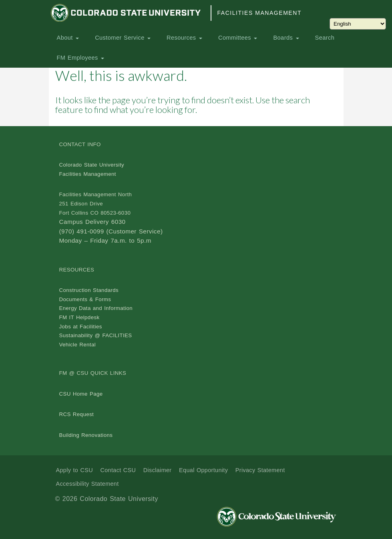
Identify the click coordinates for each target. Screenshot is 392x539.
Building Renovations (86, 435)
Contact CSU (118, 470)
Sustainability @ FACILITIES (96, 335)
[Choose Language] (358, 24)
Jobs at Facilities (81, 327)
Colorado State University (92, 165)
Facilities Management (259, 13)
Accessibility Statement (87, 484)
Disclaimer (158, 470)
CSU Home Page (81, 394)
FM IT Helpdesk (79, 317)
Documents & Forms (85, 299)
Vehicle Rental (78, 345)
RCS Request (77, 414)
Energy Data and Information (96, 308)
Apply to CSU (74, 470)
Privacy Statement (260, 470)
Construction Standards (89, 290)
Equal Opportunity (203, 470)
